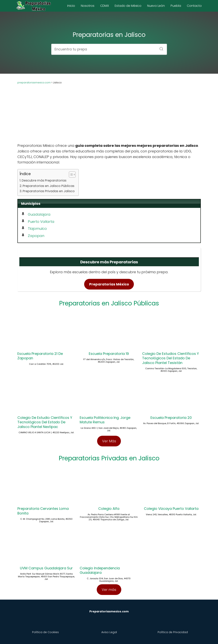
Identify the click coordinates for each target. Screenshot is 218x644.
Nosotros (88, 6)
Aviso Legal (109, 632)
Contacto (194, 6)
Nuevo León (156, 6)
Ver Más (109, 441)
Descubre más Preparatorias (44, 180)
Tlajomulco (37, 229)
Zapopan (36, 236)
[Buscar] (160, 48)
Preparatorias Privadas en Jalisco (49, 191)
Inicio (71, 6)
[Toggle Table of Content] (70, 175)
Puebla (176, 6)
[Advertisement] (109, 112)
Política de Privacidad (173, 632)
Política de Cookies (45, 632)
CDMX (105, 6)
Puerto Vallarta (41, 222)
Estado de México (128, 6)
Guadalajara (39, 214)
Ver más (109, 590)
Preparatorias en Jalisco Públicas (48, 186)
